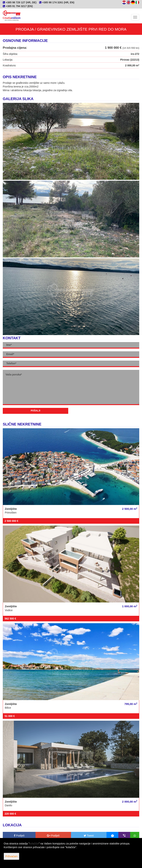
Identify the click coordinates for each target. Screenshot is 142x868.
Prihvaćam (11, 856)
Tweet (89, 836)
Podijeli (19, 836)
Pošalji (35, 411)
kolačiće (34, 844)
